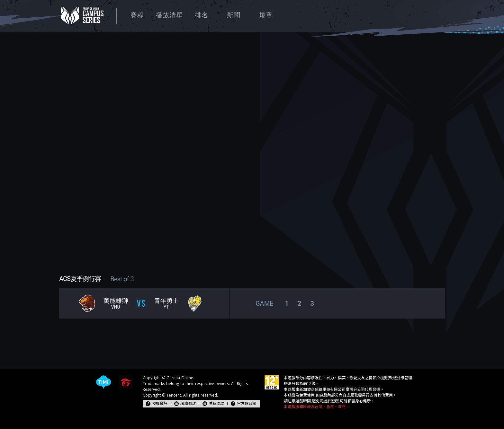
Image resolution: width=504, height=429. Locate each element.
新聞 (234, 15)
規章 (266, 15)
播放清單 (169, 15)
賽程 (137, 15)
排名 (202, 15)
